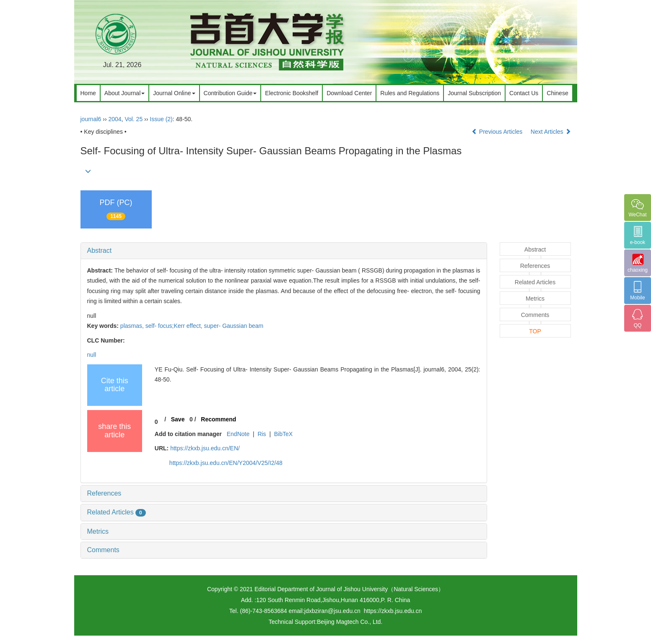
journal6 (91, 119)
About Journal (124, 93)
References (104, 493)
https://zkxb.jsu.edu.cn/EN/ (205, 448)
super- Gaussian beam (234, 326)
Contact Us (524, 93)
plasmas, (133, 326)
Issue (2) (161, 119)
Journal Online (174, 93)
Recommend (218, 419)
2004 (115, 119)
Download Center (349, 93)
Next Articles (551, 132)
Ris (262, 434)
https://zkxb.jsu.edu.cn (393, 611)
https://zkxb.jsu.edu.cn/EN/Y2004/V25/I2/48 (226, 463)
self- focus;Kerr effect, (175, 326)
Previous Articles (498, 132)
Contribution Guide (230, 93)
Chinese (557, 93)
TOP (535, 331)
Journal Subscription (474, 93)
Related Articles (117, 512)
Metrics (98, 531)
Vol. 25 (134, 119)
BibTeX (283, 434)
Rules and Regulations (410, 93)
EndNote (238, 434)
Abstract (100, 251)
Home (88, 93)
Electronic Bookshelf (292, 93)
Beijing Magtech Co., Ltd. (350, 622)
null (92, 355)
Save (178, 419)
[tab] (284, 251)
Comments (103, 550)
